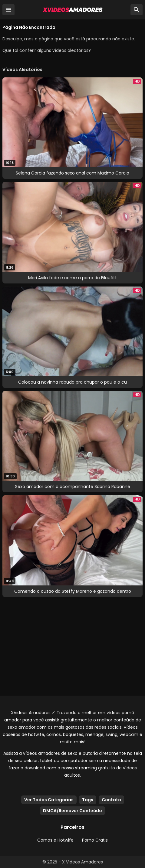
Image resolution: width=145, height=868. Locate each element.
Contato (111, 800)
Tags (88, 800)
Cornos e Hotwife (55, 840)
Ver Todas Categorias (49, 800)
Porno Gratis (95, 840)
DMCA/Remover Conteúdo (72, 811)
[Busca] (137, 10)
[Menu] (8, 10)
